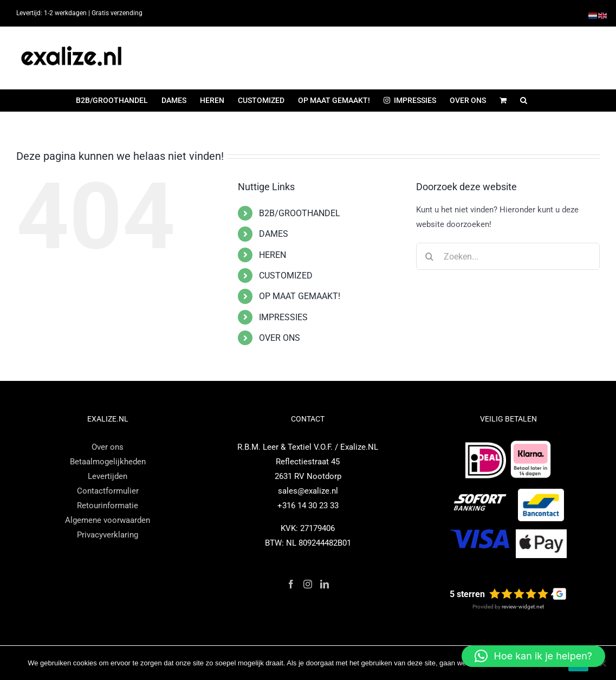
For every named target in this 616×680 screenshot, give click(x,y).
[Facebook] (291, 584)
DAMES (274, 234)
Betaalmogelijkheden (108, 462)
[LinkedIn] (325, 584)
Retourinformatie (108, 506)
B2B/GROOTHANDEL (300, 213)
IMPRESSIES (283, 317)
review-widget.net (523, 607)
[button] (524, 100)
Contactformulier (108, 491)
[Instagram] (308, 584)
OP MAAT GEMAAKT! (300, 296)
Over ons (108, 447)
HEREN (273, 255)
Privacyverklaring (108, 535)
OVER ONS (280, 338)
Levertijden (108, 476)
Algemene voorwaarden (108, 520)
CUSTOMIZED (286, 276)
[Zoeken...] (508, 256)
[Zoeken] (430, 256)
